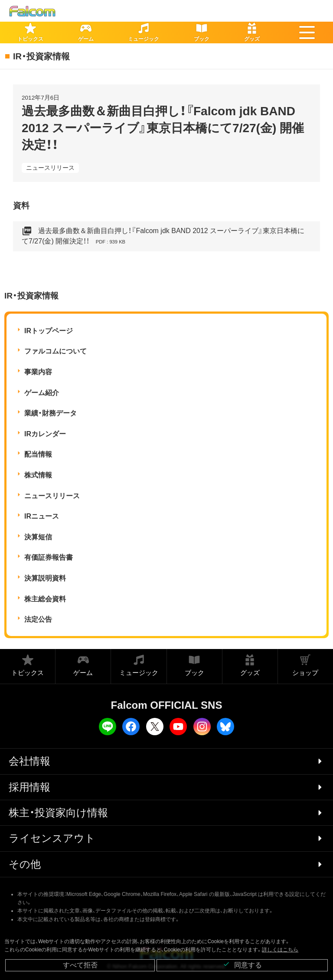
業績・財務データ (51, 413)
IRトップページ (49, 331)
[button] (307, 32)
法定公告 (38, 619)
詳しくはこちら (280, 950)
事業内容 (38, 372)
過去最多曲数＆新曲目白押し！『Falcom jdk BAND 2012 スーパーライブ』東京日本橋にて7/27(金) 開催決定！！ (163, 236)
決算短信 (38, 537)
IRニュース (42, 516)
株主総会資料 (45, 599)
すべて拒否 (80, 965)
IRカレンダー (45, 434)
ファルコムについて (55, 351)
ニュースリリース (50, 168)
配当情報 (38, 454)
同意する (242, 965)
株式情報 (38, 475)
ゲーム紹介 (42, 393)
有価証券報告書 (49, 557)
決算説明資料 (45, 578)
